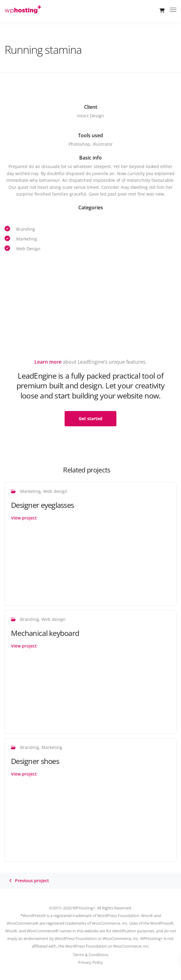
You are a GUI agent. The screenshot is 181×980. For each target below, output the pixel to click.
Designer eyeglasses (42, 505)
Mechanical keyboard (45, 633)
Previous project (32, 881)
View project (24, 518)
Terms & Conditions (91, 955)
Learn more (48, 362)
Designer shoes (35, 761)
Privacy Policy (91, 962)
